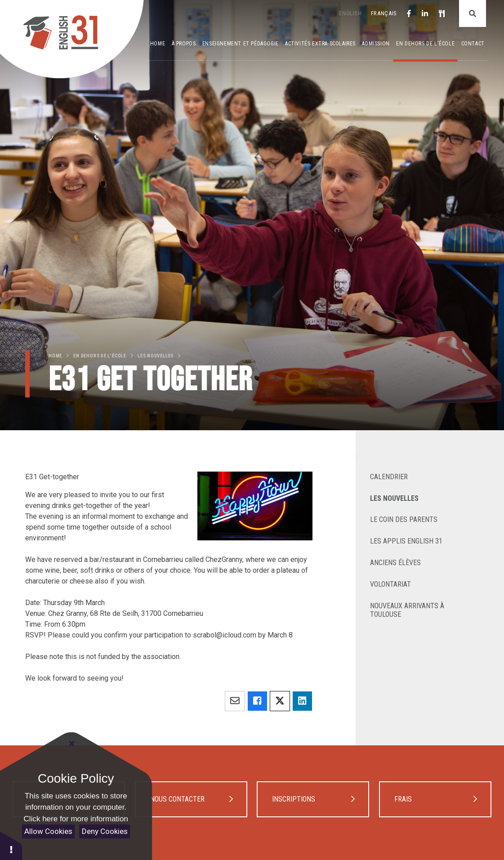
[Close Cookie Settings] (72, 744)
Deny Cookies (105, 831)
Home (55, 356)
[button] (11, 845)
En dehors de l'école (100, 356)
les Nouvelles (156, 356)
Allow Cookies (48, 831)
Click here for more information (76, 819)
